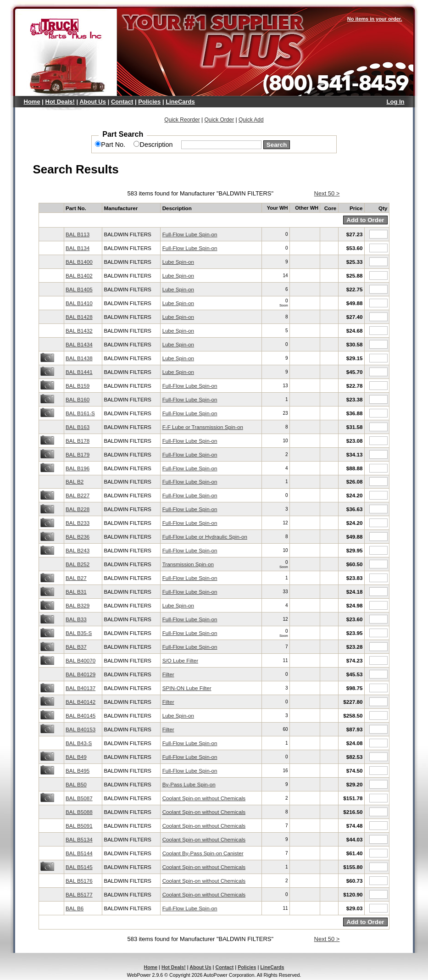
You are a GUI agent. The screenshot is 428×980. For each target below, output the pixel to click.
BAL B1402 (79, 276)
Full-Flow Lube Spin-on (190, 234)
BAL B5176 (79, 881)
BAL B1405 (79, 289)
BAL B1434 (79, 344)
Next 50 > (327, 193)
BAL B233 (78, 523)
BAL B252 (78, 564)
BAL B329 (78, 605)
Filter (168, 674)
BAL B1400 (79, 262)
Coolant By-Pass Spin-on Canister (203, 853)
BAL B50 (76, 784)
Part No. (113, 145)
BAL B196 (78, 468)
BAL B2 (75, 482)
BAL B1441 (79, 372)
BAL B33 (76, 619)
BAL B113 (78, 234)
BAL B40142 (81, 702)
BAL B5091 (79, 826)
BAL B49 (76, 757)
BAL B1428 (79, 317)
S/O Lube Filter (180, 660)
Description (156, 145)
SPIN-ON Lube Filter (187, 688)
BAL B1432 (79, 331)
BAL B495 (78, 771)
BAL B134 (78, 248)
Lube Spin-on (178, 262)
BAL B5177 (79, 894)
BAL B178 (78, 441)
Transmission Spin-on (188, 564)
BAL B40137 (81, 688)
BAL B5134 (79, 839)
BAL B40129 (81, 674)
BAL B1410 (79, 303)
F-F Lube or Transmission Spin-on (203, 427)
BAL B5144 (79, 853)
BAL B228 (78, 509)
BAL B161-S (80, 413)
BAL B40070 (81, 660)
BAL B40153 (81, 729)
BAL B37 (76, 647)
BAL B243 (78, 550)
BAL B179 (78, 454)
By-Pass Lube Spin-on (189, 784)
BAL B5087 (79, 798)
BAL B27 (76, 578)
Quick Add (251, 120)
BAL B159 (78, 386)
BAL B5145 (79, 867)
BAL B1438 (79, 358)
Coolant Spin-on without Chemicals (204, 798)
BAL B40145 (81, 716)
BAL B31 (76, 592)
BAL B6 (75, 908)
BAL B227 (78, 495)
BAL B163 (78, 427)
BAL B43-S (79, 743)
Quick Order (219, 120)
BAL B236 (78, 537)
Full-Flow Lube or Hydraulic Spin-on (205, 537)
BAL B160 (78, 399)
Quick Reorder (182, 120)
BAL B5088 (79, 812)
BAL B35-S (79, 633)
